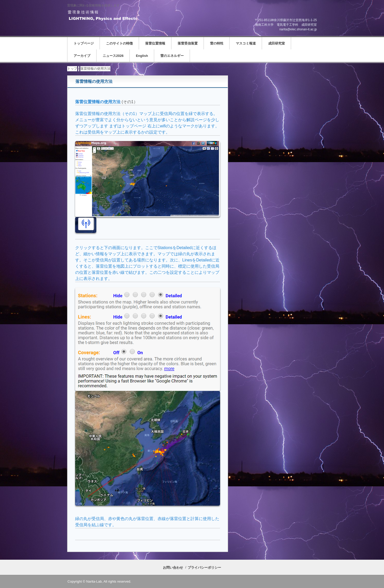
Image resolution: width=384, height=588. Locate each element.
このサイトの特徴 (119, 43)
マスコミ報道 (246, 43)
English (142, 56)
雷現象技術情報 (102, 16)
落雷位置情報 (155, 43)
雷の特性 (217, 43)
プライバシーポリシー (204, 568)
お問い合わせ (173, 568)
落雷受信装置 (188, 43)
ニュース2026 (113, 56)
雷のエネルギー (172, 56)
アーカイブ (82, 56)
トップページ (84, 43)
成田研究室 (277, 43)
